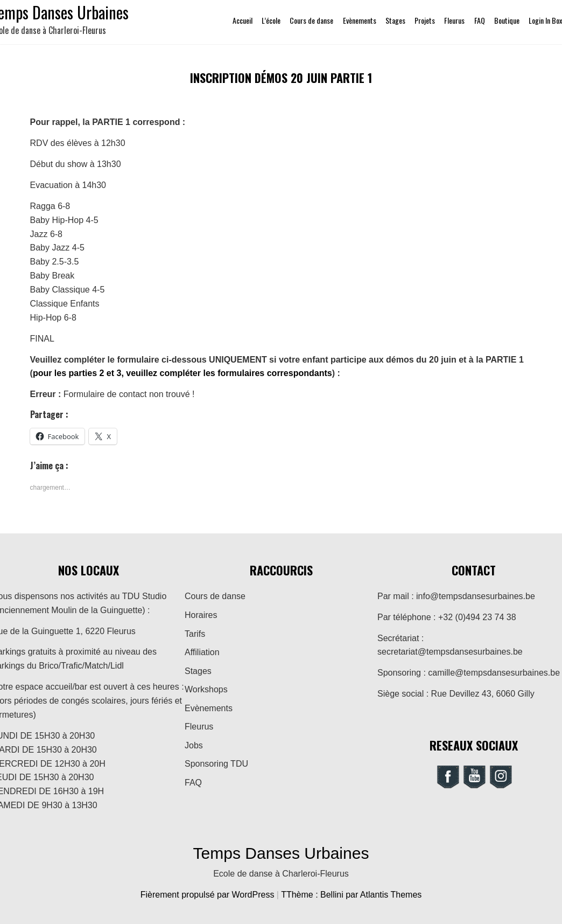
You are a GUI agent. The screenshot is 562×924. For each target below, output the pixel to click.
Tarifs (195, 634)
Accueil (243, 20)
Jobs (194, 745)
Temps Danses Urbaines (281, 853)
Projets (425, 20)
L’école (271, 20)
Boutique (507, 20)
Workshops (206, 689)
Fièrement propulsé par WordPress (209, 895)
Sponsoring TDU (216, 764)
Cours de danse (311, 20)
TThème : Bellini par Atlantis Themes (351, 895)
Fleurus (454, 20)
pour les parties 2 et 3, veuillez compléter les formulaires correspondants (182, 373)
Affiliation (202, 652)
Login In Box (545, 20)
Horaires (201, 615)
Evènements (360, 20)
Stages (395, 20)
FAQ (480, 20)
